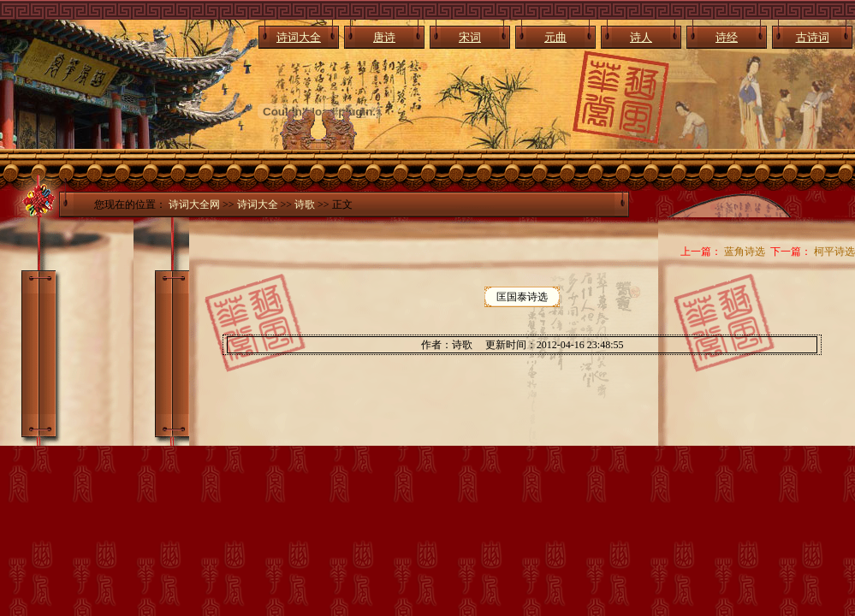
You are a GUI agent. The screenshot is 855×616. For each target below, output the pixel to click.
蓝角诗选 (745, 252)
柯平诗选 (834, 252)
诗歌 (305, 204)
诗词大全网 (194, 204)
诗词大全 (258, 204)
